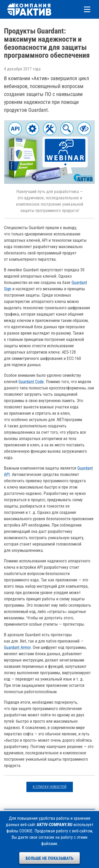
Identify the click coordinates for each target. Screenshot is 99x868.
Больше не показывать (49, 858)
